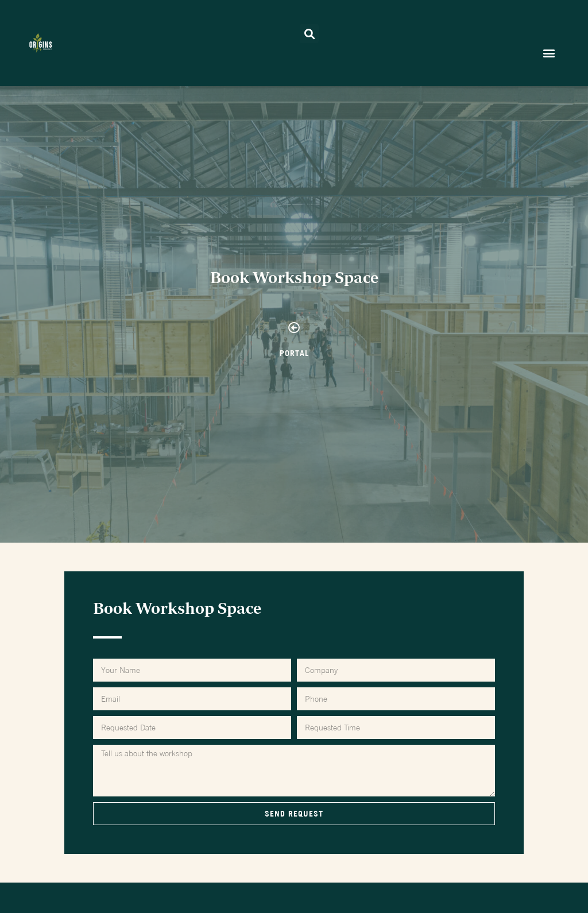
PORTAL (294, 353)
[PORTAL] (294, 328)
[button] (309, 34)
